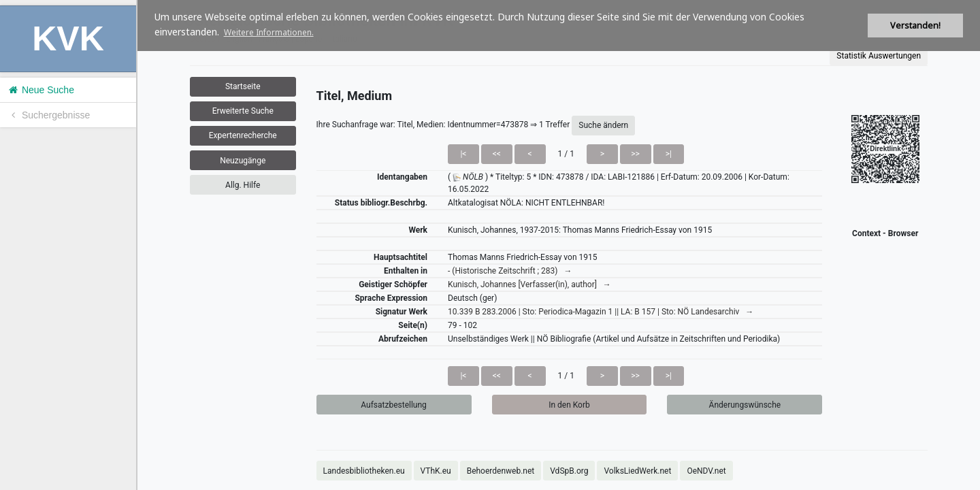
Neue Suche (40, 90)
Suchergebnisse (48, 115)
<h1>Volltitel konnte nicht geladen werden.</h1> (559, 245)
